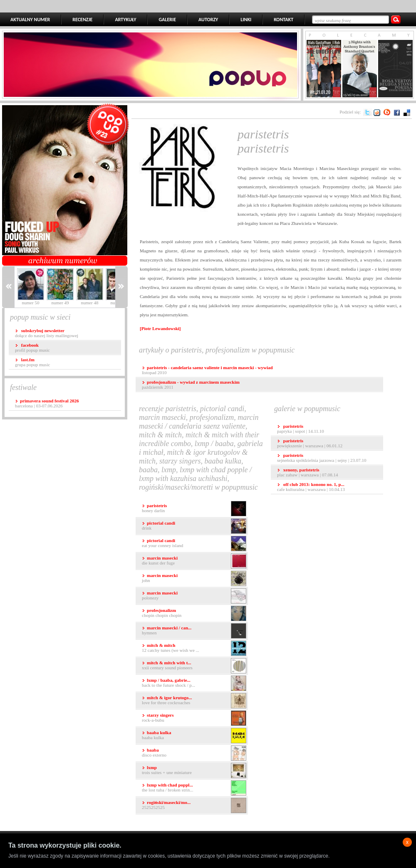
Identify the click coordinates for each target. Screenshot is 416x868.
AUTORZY (208, 20)
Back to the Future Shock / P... (194, 683)
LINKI (246, 20)
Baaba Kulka (194, 736)
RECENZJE (82, 20)
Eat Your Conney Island (194, 544)
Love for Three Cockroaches (194, 701)
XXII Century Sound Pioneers (194, 666)
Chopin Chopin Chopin (194, 613)
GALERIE (167, 20)
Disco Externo (194, 753)
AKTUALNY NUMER (30, 20)
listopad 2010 (207, 370)
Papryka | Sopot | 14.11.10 (301, 429)
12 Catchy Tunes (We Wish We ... (194, 648)
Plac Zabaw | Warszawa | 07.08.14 (307, 472)
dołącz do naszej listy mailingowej (47, 333)
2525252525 (194, 805)
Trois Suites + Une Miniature (194, 771)
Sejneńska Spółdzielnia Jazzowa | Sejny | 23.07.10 (322, 458)
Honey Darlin (194, 509)
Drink (194, 526)
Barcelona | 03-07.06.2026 (47, 403)
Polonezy (194, 596)
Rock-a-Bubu (194, 718)
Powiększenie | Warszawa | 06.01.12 (310, 443)
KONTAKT (284, 20)
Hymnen (194, 631)
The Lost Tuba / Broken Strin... (194, 788)
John (194, 578)
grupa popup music (32, 362)
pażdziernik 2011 (191, 385)
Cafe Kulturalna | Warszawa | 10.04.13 (311, 487)
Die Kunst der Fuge (194, 561)
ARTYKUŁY (125, 20)
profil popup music (32, 348)
